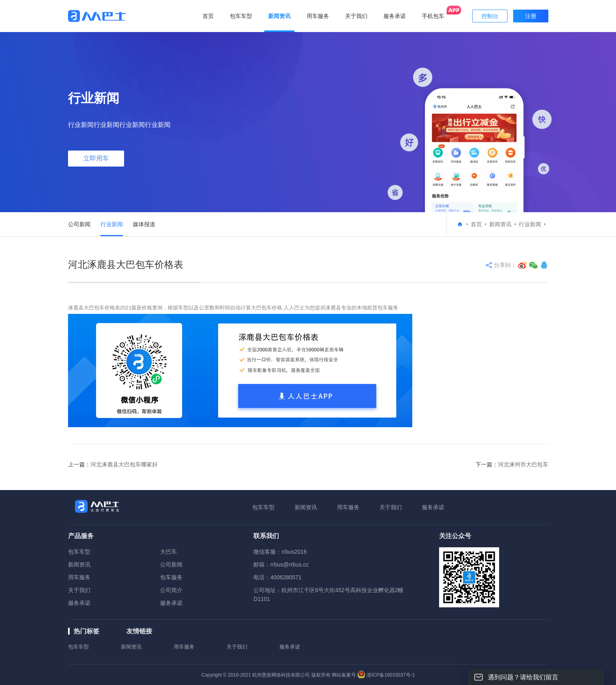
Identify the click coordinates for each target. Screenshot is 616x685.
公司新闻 (79, 224)
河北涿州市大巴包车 (523, 464)
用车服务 (348, 507)
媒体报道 (144, 224)
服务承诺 (433, 507)
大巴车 (169, 552)
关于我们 (391, 507)
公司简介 (171, 590)
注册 (531, 16)
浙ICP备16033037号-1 (391, 675)
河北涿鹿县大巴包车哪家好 (124, 464)
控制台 (490, 16)
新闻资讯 (500, 224)
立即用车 (96, 158)
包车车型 (263, 507)
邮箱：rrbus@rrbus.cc (281, 564)
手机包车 (433, 16)
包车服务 (171, 577)
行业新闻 (112, 224)
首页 (208, 16)
